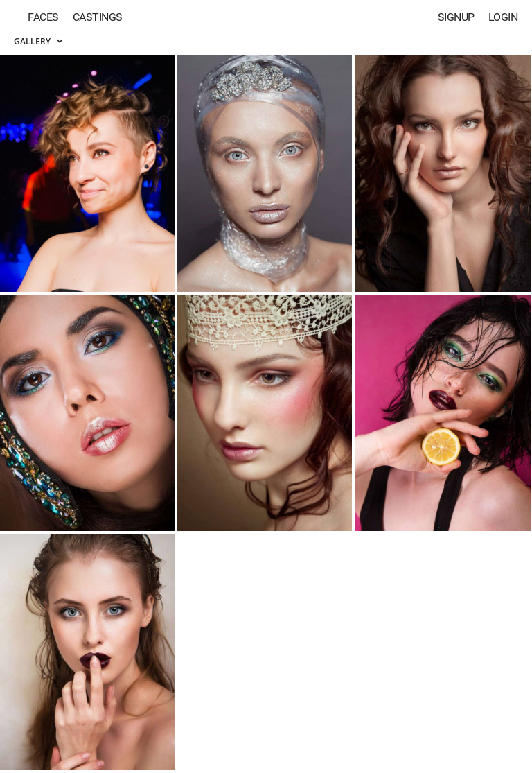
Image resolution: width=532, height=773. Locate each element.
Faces (43, 17)
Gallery (38, 41)
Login (503, 17)
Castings (98, 17)
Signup (456, 17)
